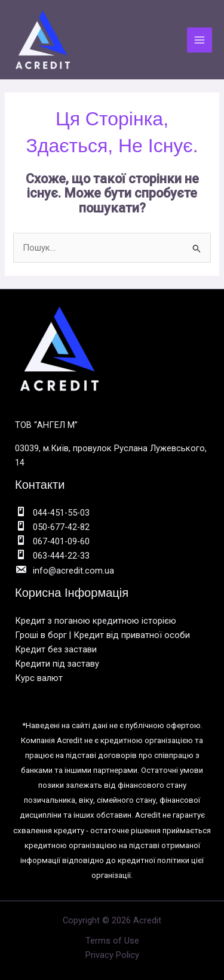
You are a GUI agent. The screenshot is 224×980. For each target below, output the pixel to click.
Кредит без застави (56, 649)
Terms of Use (112, 941)
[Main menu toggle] (200, 40)
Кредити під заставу (57, 664)
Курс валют (39, 678)
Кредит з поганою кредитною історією (96, 621)
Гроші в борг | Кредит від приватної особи (102, 635)
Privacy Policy (112, 955)
